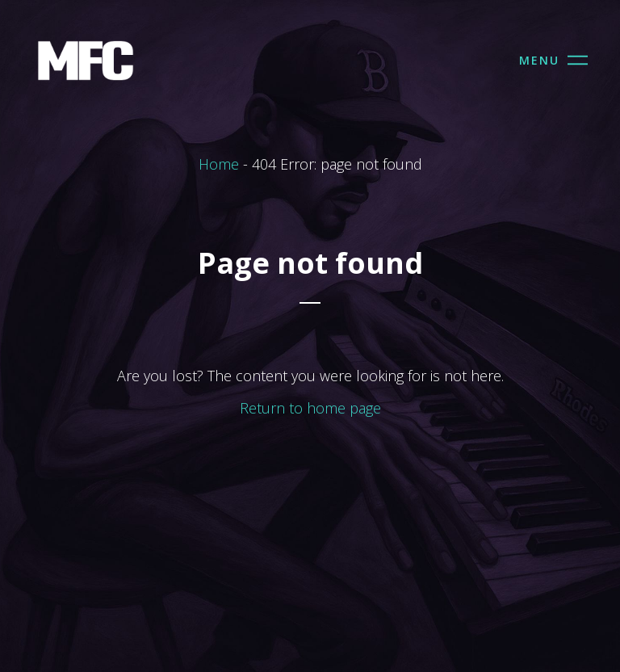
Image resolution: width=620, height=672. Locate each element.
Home (219, 164)
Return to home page (310, 408)
